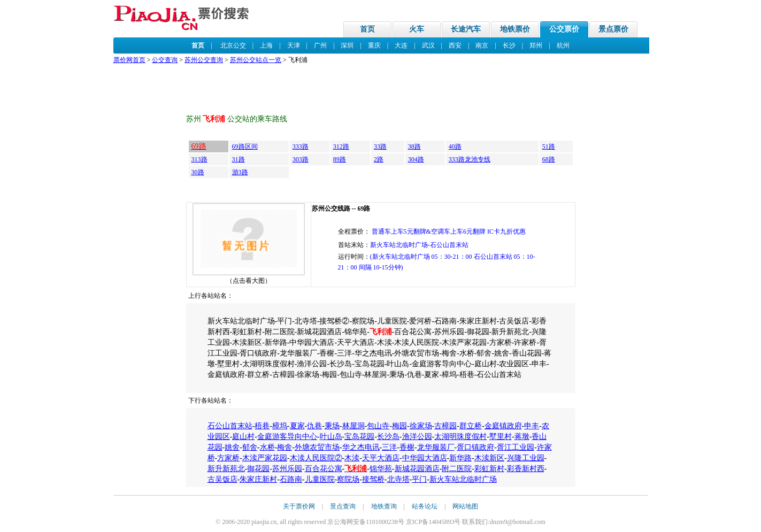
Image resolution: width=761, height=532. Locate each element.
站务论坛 (425, 506)
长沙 (509, 45)
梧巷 (262, 426)
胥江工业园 (516, 447)
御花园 (258, 469)
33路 (380, 147)
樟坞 (280, 426)
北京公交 (233, 45)
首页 (367, 29)
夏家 (297, 426)
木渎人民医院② (316, 458)
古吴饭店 (222, 479)
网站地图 (465, 506)
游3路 (240, 172)
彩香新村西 (526, 469)
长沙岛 (388, 437)
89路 (340, 159)
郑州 (536, 45)
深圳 (347, 45)
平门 (419, 479)
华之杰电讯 (361, 447)
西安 (455, 45)
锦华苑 (381, 469)
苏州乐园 (287, 469)
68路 (549, 159)
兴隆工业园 (526, 458)
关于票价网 (299, 506)
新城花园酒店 (417, 469)
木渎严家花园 (265, 458)
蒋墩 (522, 437)
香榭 (407, 447)
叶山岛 (331, 437)
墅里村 (501, 437)
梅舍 (285, 447)
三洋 (389, 447)
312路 (341, 147)
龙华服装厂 (436, 447)
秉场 (332, 426)
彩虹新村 (489, 469)
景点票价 (613, 29)
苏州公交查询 (204, 60)
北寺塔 (398, 479)
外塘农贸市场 (317, 447)
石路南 (291, 479)
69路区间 (245, 147)
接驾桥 (373, 479)
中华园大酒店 (425, 458)
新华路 (460, 458)
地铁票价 (515, 29)
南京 (482, 45)
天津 (294, 45)
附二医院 (457, 469)
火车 (417, 29)
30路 (198, 172)
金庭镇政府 (503, 426)
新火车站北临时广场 (463, 479)
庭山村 (243, 437)
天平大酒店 (381, 458)
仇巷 (314, 426)
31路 (239, 159)
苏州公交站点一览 (256, 60)
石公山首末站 (230, 426)
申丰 (532, 426)
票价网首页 (129, 60)
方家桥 (228, 458)
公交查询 (165, 60)
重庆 (374, 45)
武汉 (428, 45)
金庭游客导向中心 (287, 437)
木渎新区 (489, 458)
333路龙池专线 (470, 159)
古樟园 (445, 426)
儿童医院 (320, 479)
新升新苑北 (226, 469)
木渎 (352, 458)
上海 (266, 45)
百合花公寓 (324, 469)
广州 (320, 45)
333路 (301, 147)
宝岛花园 (359, 437)
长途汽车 (466, 29)
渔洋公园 (417, 437)
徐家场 (421, 426)
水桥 (267, 447)
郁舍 (250, 447)
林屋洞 (353, 426)
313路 (199, 159)
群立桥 (471, 426)
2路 (379, 159)
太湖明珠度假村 (460, 437)
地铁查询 (384, 506)
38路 (414, 147)
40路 (455, 147)
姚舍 (232, 447)
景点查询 (343, 506)
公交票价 (564, 29)
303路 (301, 159)
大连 (401, 45)
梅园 (399, 426)
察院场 (348, 479)
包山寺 (378, 426)
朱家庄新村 (258, 479)
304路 (416, 159)
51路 (549, 147)
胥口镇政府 (475, 447)
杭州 (563, 45)
